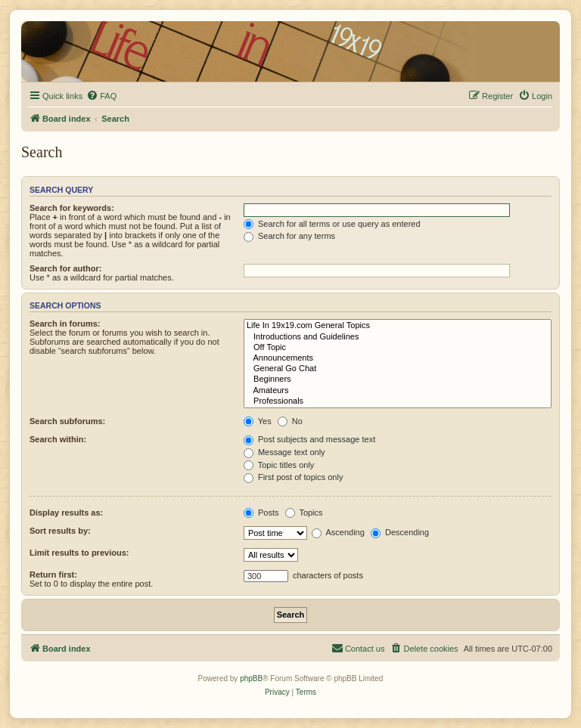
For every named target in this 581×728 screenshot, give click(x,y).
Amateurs (398, 391)
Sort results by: (60, 531)
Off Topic (398, 348)
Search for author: (65, 268)
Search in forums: (65, 324)
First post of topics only (294, 477)
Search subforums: (67, 421)
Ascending (338, 532)
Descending (400, 532)
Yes (258, 421)
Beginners (398, 379)
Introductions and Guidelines (398, 337)
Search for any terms (289, 236)
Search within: (58, 439)
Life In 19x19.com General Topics (398, 326)
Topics (304, 513)
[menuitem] (101, 96)
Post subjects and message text (309, 439)
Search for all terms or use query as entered (332, 224)
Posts (261, 513)
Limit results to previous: (79, 553)
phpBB (251, 678)
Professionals (398, 401)
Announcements (398, 358)
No (290, 421)
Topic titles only (279, 465)
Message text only (284, 452)
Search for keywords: (72, 208)
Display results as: (66, 513)
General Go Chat (398, 369)
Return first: (53, 575)
